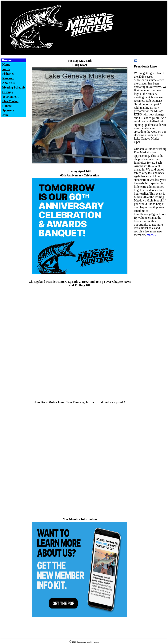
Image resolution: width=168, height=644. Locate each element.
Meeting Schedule (14, 87)
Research (8, 78)
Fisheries (8, 74)
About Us (8, 83)
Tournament (10, 97)
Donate (7, 106)
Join (5, 115)
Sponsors (8, 110)
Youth (6, 69)
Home (6, 65)
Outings (7, 92)
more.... (151, 235)
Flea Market (10, 101)
